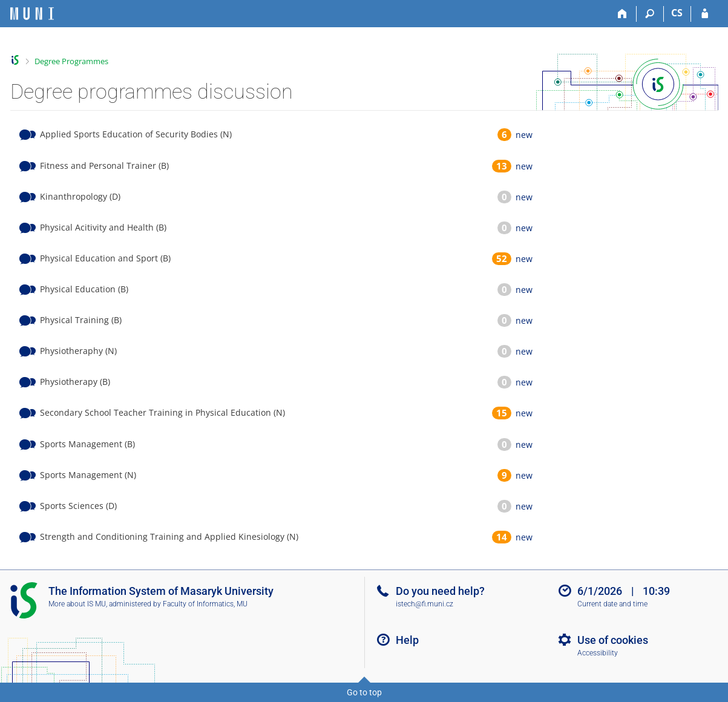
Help (407, 640)
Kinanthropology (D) (80, 196)
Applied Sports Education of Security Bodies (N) (136, 134)
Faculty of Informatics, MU (205, 604)
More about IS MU (77, 604)
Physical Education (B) (84, 289)
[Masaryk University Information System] (32, 14)
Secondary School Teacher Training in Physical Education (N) (162, 412)
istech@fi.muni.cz (425, 604)
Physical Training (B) (81, 320)
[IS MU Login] (705, 14)
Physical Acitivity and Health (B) (103, 227)
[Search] (650, 14)
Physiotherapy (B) (75, 382)
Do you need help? (440, 591)
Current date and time (612, 604)
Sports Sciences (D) (78, 506)
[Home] (623, 14)
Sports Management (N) (88, 475)
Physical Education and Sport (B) (105, 258)
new (524, 135)
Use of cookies (613, 640)
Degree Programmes (71, 61)
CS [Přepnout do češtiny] (677, 13)
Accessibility (598, 653)
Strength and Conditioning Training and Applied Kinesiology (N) (169, 536)
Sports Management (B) (87, 444)
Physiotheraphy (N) (78, 351)
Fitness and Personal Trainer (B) (104, 166)
